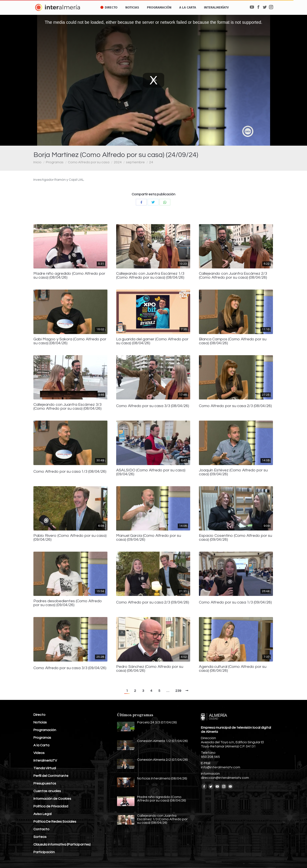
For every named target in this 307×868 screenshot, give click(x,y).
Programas (55, 162)
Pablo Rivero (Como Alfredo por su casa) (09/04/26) (70, 538)
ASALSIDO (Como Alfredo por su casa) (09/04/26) (151, 472)
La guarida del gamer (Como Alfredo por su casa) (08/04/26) (152, 341)
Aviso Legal (42, 814)
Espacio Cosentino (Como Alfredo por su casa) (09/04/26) (235, 538)
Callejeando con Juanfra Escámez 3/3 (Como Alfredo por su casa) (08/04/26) (67, 407)
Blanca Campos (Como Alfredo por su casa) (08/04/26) (233, 341)
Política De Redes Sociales (55, 822)
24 (151, 162)
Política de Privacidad (51, 806)
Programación (45, 730)
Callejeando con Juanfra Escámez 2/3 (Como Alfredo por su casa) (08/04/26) (233, 276)
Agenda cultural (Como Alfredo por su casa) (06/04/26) (233, 669)
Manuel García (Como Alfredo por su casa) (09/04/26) (149, 538)
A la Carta (41, 745)
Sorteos (40, 837)
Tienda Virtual (45, 768)
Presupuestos (45, 783)
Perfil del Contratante (51, 776)
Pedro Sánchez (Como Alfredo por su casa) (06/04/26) (150, 669)
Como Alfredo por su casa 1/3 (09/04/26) (235, 602)
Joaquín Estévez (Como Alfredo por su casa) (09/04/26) (233, 472)
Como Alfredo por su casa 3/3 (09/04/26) (70, 668)
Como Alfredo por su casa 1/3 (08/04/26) (70, 472)
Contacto (41, 829)
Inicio (37, 162)
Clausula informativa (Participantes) (62, 844)
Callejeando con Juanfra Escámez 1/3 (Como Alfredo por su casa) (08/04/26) (150, 276)
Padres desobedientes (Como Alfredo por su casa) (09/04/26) (68, 603)
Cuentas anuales (47, 791)
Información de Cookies (52, 799)
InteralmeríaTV (45, 761)
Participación (44, 852)
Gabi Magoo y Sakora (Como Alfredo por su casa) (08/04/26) (70, 341)
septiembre (135, 162)
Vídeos (39, 753)
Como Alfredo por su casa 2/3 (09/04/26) (153, 602)
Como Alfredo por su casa (89, 162)
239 (178, 691)
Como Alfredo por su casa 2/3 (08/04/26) (235, 406)
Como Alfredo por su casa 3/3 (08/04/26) (153, 406)
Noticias (40, 722)
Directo (39, 715)
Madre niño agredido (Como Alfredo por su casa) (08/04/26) (69, 276)
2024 (118, 162)
